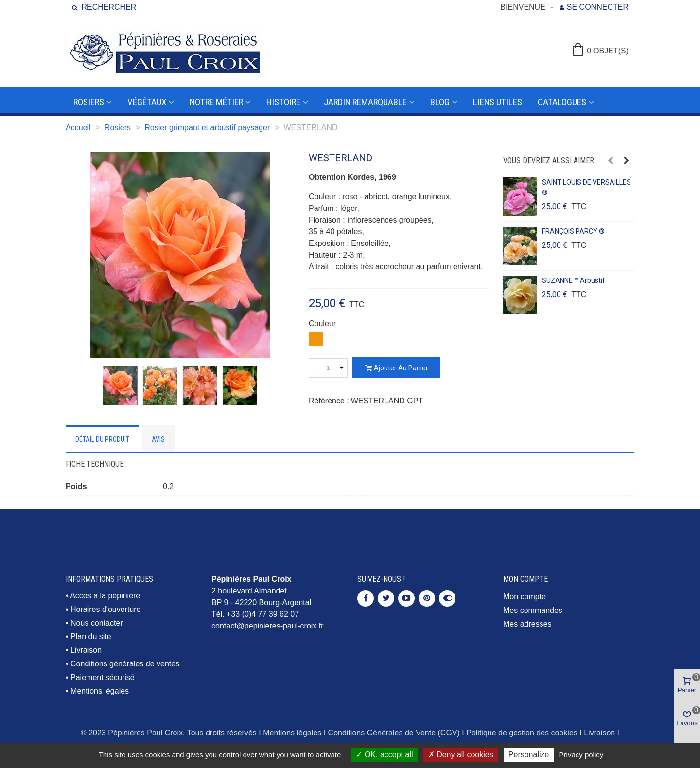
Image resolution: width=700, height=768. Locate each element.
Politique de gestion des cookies (522, 733)
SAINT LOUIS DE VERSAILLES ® (586, 187)
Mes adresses (527, 624)
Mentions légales (100, 691)
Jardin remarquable (365, 102)
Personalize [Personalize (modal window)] (529, 755)
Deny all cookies (461, 755)
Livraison (86, 650)
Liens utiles (498, 102)
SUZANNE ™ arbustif (574, 280)
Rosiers (89, 102)
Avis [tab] (158, 439)
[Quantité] (328, 368)
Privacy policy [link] (581, 755)
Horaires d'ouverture (105, 609)
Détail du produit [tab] (102, 439)
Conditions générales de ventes (125, 664)
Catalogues (562, 102)
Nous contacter (97, 623)
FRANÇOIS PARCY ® (573, 231)
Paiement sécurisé (103, 677)
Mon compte (525, 597)
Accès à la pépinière (105, 596)
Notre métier (216, 102)
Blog (440, 102)
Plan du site (91, 637)
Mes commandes (533, 610)
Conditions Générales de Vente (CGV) (394, 733)
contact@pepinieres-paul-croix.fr (268, 626)
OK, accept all (384, 755)
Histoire (283, 102)
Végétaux (147, 102)
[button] (611, 161)
